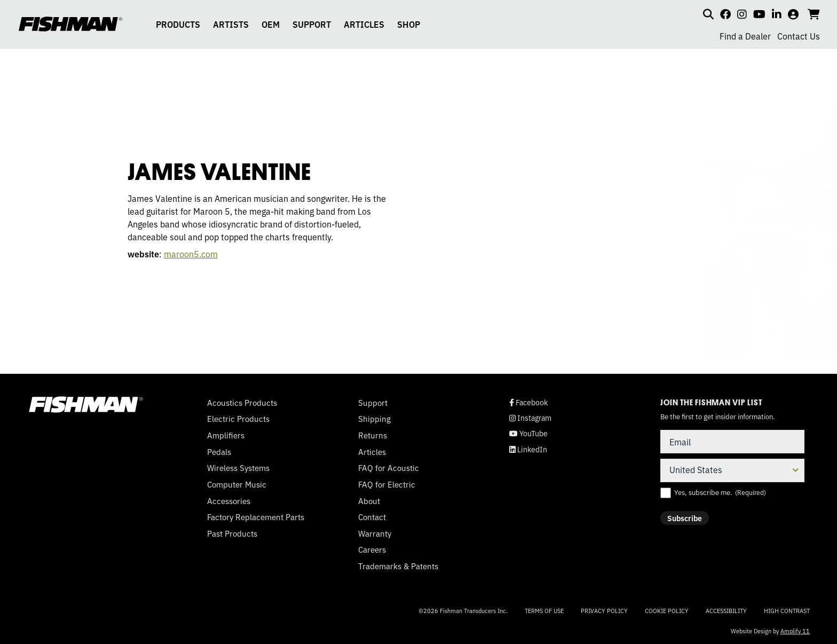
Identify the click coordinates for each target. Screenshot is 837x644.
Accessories (229, 501)
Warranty (375, 533)
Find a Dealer (745, 36)
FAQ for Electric (387, 484)
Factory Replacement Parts (256, 517)
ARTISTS (231, 24)
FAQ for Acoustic (389, 468)
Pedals (219, 452)
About (369, 501)
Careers (372, 549)
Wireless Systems (238, 468)
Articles (372, 452)
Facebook (528, 402)
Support (373, 403)
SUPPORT (312, 24)
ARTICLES (364, 24)
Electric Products (238, 419)
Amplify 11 (795, 631)
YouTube (528, 433)
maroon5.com (164, 254)
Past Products (232, 533)
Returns (373, 435)
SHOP (409, 24)
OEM (271, 24)
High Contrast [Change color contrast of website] (787, 611)
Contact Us (799, 36)
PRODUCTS (178, 24)
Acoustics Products (242, 403)
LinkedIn (528, 449)
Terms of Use (544, 610)
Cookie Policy (667, 610)
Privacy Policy (604, 610)
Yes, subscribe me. (720, 492)
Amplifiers (226, 435)
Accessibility (726, 610)
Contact (372, 517)
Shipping (374, 419)
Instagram (530, 418)
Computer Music (237, 484)
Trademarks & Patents (398, 566)
